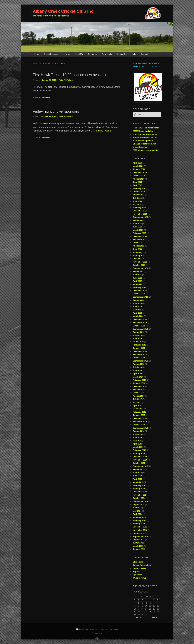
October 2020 (139, 294)
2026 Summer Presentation (145, 134)
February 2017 (139, 412)
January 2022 (139, 255)
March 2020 (138, 316)
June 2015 (138, 476)
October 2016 (139, 425)
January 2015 (139, 489)
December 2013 (140, 527)
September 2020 (140, 297)
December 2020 (140, 291)
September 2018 (140, 361)
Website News (139, 578)
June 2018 (138, 370)
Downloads (107, 54)
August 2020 (139, 300)
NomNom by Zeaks (110, 629)
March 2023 (138, 230)
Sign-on (136, 572)
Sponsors (137, 575)
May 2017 (137, 402)
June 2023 (138, 227)
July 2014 (137, 508)
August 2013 (139, 540)
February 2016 (139, 450)
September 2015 (140, 466)
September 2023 (140, 217)
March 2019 (138, 342)
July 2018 (137, 367)
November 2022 (140, 239)
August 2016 (139, 431)
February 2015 (139, 485)
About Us (79, 54)
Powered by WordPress (89, 629)
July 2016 (137, 434)
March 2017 (138, 409)
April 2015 (137, 479)
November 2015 (140, 460)
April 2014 (137, 514)
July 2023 (137, 224)
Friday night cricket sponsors (56, 111)
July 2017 (137, 399)
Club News (45, 97)
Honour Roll (122, 54)
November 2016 (140, 421)
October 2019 (139, 326)
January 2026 (139, 169)
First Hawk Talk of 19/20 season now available (70, 75)
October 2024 (139, 192)
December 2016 (140, 418)
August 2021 (139, 271)
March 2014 (138, 517)
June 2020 (138, 307)
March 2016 (138, 447)
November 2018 (140, 354)
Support (145, 54)
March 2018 (138, 377)
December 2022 (140, 236)
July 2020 (137, 303)
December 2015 (140, 457)
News (67, 54)
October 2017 (139, 393)
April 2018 (137, 374)
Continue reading (104, 131)
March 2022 (138, 252)
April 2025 (137, 185)
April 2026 (137, 163)
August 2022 (139, 246)
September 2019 (140, 329)
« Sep (138, 618)
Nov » (155, 618)
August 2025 (139, 179)
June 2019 (138, 338)
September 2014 (140, 501)
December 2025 (140, 173)
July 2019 (137, 335)
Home (36, 54)
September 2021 (140, 268)
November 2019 (140, 322)
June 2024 (138, 201)
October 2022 (139, 243)
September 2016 (140, 428)
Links (134, 54)
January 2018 (139, 383)
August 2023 (139, 220)
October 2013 (139, 533)
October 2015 (139, 463)
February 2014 (139, 520)
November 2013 (140, 530)
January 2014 (139, 524)
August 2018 (139, 364)
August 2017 (139, 396)
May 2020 (137, 310)
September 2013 (140, 536)
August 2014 (139, 505)
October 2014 (139, 498)
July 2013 (137, 543)
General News (139, 568)
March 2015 (138, 482)
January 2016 (139, 453)
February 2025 (139, 188)
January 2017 (139, 415)
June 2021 (138, 278)
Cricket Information (52, 54)
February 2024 (139, 208)
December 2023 (140, 211)
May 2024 (137, 204)
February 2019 (139, 345)
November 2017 (140, 390)
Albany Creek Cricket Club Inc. (64, 11)
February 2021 (139, 287)
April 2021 (137, 281)
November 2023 (140, 214)
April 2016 (137, 444)
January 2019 (139, 348)
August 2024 (139, 195)
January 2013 (139, 549)
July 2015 (137, 473)
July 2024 (137, 198)
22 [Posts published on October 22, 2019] (139, 612)
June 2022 (138, 249)
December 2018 (140, 351)
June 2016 (138, 437)
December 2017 (140, 386)
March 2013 (138, 546)
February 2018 (139, 380)
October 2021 (139, 265)
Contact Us (92, 54)
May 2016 (137, 441)
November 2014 (140, 495)
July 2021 (137, 275)
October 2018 (139, 358)
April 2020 (137, 313)
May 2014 (137, 511)
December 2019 (140, 319)
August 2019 (139, 332)
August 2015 (139, 469)
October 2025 (139, 176)
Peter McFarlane (66, 80)
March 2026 (138, 166)
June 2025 (138, 182)
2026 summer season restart (146, 150)
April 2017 (137, 406)
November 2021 (140, 262)
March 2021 (138, 284)
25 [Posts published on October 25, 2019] (150, 612)
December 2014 (140, 492)
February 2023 (139, 233)
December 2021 (140, 259)
